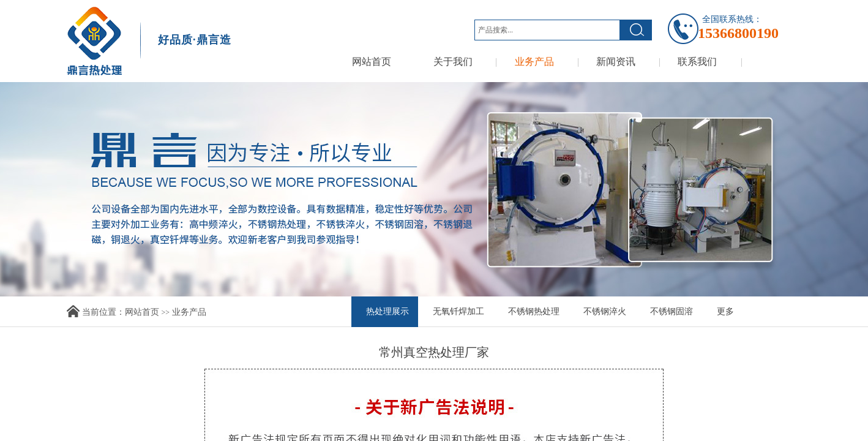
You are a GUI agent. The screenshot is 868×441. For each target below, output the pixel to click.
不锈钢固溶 (672, 311)
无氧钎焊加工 (458, 311)
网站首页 (372, 62)
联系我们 (697, 62)
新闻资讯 (616, 62)
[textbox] (547, 30)
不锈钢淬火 (605, 311)
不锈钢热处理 (534, 311)
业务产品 (534, 62)
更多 (725, 311)
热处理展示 (387, 311)
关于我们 (453, 62)
